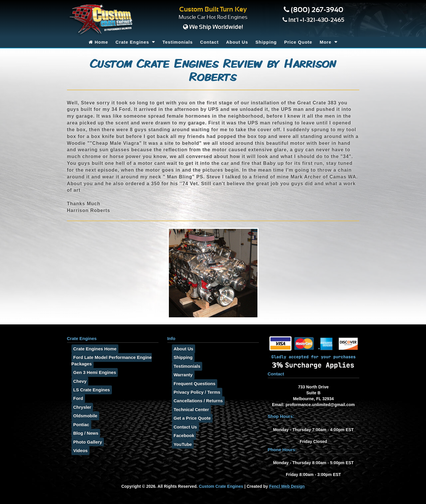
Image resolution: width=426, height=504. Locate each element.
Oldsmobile (84, 416)
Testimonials (178, 42)
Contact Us (183, 427)
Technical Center (190, 409)
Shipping (266, 42)
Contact (209, 42)
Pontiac (79, 425)
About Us (237, 42)
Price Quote (298, 42)
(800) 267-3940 (317, 10)
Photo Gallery (86, 442)
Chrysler (80, 407)
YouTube (181, 444)
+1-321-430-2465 (322, 20)
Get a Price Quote (190, 418)
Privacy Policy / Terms (195, 392)
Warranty (181, 375)
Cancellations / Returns (196, 401)
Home (98, 42)
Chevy (78, 381)
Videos (79, 450)
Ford (76, 399)
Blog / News (84, 433)
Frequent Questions (193, 384)
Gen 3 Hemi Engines (93, 373)
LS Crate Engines (90, 390)
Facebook (182, 436)
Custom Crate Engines (221, 486)
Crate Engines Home (93, 349)
